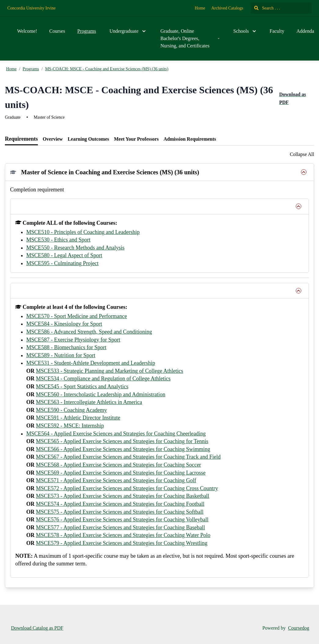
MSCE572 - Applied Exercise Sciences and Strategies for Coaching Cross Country (127, 488)
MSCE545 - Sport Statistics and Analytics (82, 387)
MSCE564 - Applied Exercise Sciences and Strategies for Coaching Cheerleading (116, 434)
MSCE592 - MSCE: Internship (70, 426)
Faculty (277, 31)
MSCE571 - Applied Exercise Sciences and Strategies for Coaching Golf (116, 480)
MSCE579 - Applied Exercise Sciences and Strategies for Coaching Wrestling (122, 543)
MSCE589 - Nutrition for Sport (61, 355)
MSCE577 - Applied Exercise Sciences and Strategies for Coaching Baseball (121, 527)
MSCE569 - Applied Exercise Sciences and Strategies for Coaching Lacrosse (121, 473)
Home (200, 8)
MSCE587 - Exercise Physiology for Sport (73, 340)
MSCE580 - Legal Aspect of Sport (64, 255)
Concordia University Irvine (31, 8)
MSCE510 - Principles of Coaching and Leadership (83, 232)
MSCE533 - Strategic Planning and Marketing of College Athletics (110, 371)
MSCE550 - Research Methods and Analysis (75, 248)
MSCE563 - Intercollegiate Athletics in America (89, 402)
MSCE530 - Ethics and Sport (58, 240)
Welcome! (27, 31)
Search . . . (267, 8)
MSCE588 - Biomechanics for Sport (66, 347)
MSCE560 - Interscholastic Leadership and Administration (101, 394)
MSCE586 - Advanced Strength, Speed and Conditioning (89, 332)
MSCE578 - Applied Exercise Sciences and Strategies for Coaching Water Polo (123, 535)
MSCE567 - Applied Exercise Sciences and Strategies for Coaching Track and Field (128, 457)
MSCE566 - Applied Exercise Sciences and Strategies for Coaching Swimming (123, 449)
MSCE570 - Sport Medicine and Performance (77, 316)
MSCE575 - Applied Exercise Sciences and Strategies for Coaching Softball (120, 512)
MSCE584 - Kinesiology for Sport (64, 324)
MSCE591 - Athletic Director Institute (78, 418)
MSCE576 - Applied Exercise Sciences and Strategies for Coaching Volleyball (122, 520)
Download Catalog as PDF (37, 628)
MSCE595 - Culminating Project (62, 263)
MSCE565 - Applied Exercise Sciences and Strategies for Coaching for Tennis (122, 441)
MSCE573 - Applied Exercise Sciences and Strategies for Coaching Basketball (123, 496)
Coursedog (299, 628)
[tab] (21, 139)
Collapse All (302, 154)
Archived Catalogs (227, 8)
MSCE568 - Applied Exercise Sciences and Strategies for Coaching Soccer (119, 465)
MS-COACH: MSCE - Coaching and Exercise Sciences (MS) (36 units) (107, 69)
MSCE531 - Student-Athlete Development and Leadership (91, 363)
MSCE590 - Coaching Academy (71, 410)
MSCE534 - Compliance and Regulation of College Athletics (103, 379)
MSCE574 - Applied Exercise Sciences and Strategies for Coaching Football (120, 504)
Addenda (305, 31)
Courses (57, 31)
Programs (87, 31)
